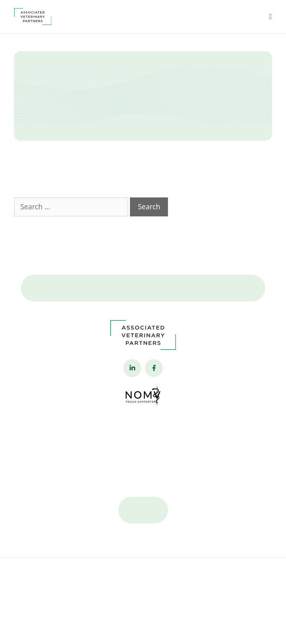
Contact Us (143, 296)
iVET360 (158, 590)
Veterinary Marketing (239, 581)
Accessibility (74, 581)
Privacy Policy (39, 581)
